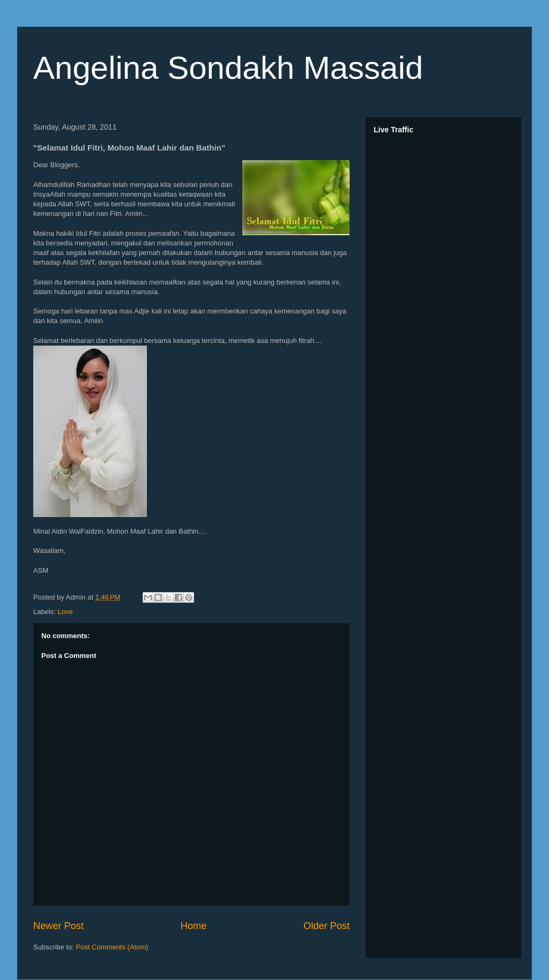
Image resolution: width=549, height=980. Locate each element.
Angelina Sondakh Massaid (228, 68)
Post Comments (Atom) (112, 947)
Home (194, 926)
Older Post (327, 926)
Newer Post (58, 926)
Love (65, 612)
